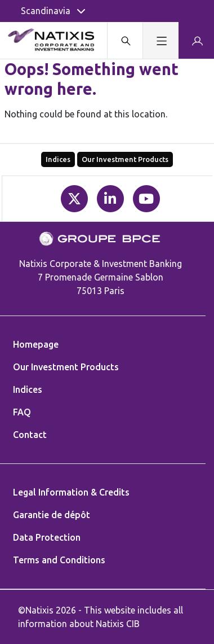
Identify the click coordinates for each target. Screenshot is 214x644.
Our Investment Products (125, 159)
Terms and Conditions (59, 560)
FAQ (22, 412)
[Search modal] (125, 40)
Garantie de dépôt (52, 515)
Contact (30, 435)
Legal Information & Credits (71, 492)
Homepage (36, 344)
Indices (58, 159)
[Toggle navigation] (160, 40)
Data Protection (47, 537)
